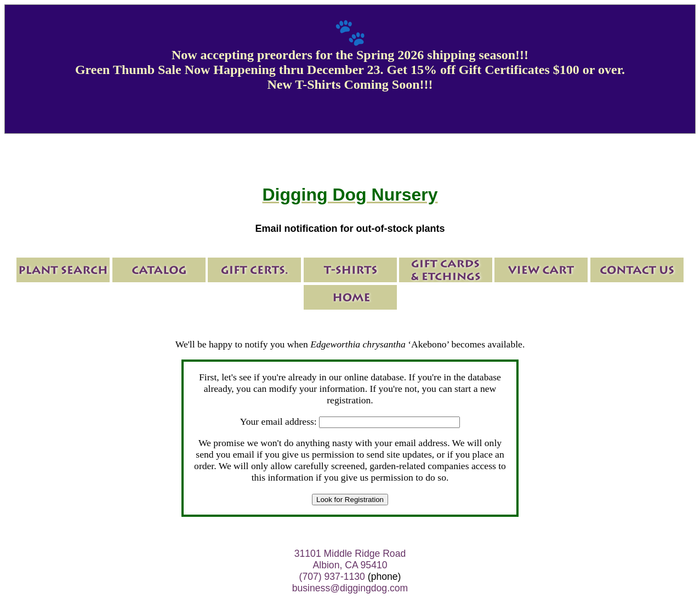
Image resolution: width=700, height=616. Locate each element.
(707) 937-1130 (332, 577)
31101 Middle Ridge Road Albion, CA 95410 (350, 559)
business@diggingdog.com (350, 588)
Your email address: (278, 421)
